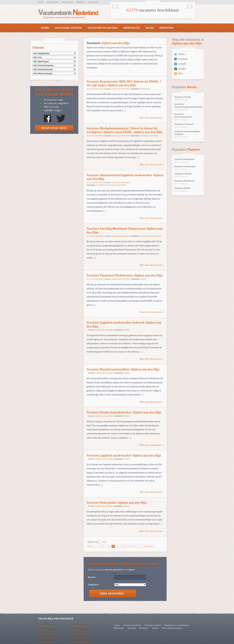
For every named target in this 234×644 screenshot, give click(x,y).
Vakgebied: (94, 585)
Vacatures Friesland (47, 628)
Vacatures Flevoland (79, 624)
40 (129, 546)
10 (102, 546)
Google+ (182, 69)
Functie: (92, 577)
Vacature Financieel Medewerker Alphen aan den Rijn (125, 275)
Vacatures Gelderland (79, 628)
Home (45, 28)
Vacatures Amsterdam (185, 167)
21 (117, 546)
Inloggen (93, 2)
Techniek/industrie (149, 136)
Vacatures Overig (183, 97)
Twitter (181, 54)
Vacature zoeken (68, 28)
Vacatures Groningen (47, 631)
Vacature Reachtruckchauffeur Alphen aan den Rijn (123, 369)
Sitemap (131, 628)
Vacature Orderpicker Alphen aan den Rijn (117, 503)
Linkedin (182, 64)
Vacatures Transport (184, 124)
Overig (143, 279)
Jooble (155, 628)
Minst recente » (149, 546)
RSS (180, 74)
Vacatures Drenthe (46, 624)
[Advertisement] (54, 160)
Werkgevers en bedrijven (177, 625)
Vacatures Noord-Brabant (49, 635)
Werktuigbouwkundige (151, 236)
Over (41, 2)
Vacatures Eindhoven (184, 181)
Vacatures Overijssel (47, 639)
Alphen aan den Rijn (120, 89)
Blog (150, 28)
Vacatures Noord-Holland (81, 635)
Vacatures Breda (182, 188)
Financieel (145, 89)
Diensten (166, 28)
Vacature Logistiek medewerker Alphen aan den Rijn (124, 455)
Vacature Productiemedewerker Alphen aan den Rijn (124, 412)
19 (109, 546)
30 (125, 546)
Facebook (183, 59)
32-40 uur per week (95, 89)
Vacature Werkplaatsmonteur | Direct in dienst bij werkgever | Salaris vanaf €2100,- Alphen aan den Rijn (125, 130)
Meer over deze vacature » (152, 118)
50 (133, 546)
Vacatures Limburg (78, 631)
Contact (81, 2)
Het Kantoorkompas (172, 628)
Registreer (52, 2)
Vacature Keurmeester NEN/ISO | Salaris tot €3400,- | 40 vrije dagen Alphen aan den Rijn (124, 83)
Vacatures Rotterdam (184, 159)
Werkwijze (132, 28)
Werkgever (67, 2)
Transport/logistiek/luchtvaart (111, 185)
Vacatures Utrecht (183, 174)
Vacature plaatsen (103, 28)
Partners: (144, 628)
